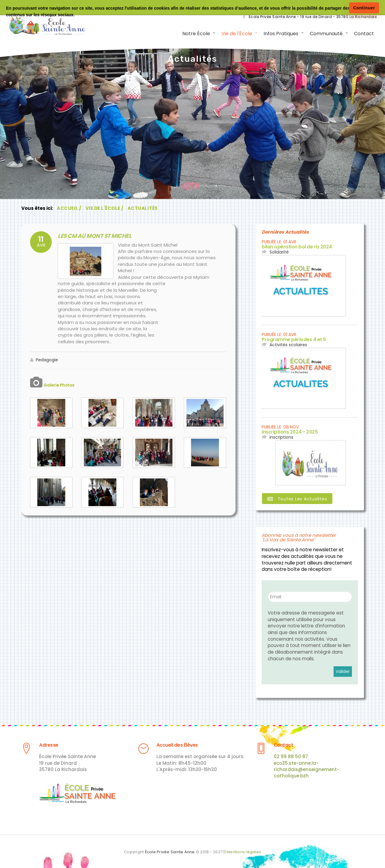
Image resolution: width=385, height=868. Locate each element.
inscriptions (281, 437)
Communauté (324, 34)
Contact (362, 34)
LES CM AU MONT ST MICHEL (87, 237)
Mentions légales (244, 850)
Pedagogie (47, 360)
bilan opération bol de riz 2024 (291, 248)
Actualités (143, 210)
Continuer (364, 8)
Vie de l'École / (105, 210)
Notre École (194, 34)
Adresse (47, 744)
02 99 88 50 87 (291, 755)
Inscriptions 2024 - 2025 (285, 432)
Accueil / (69, 210)
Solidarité (279, 253)
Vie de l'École (234, 34)
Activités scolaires (288, 345)
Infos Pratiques (279, 34)
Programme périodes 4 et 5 (289, 340)
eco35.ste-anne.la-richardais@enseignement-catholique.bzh (306, 768)
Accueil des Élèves (174, 744)
